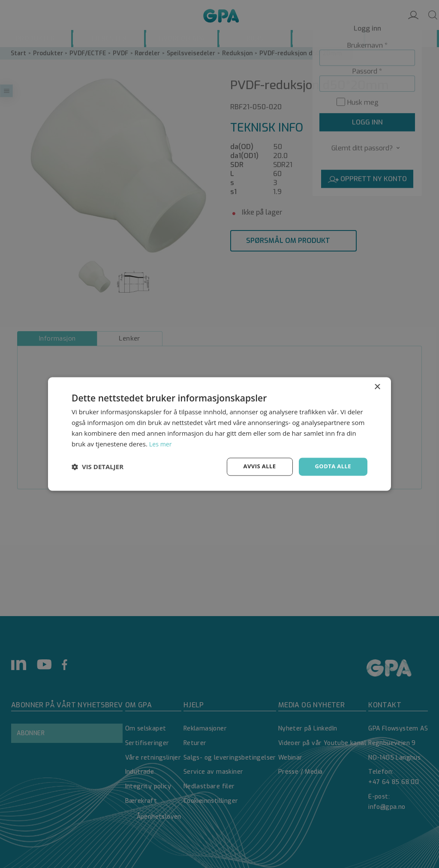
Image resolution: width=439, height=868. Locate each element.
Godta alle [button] (332, 466)
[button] (98, 467)
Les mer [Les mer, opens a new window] (161, 443)
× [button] (377, 387)
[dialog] (219, 434)
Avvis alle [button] (256, 466)
